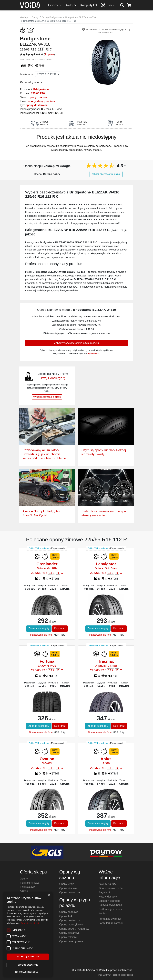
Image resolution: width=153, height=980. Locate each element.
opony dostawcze (36, 105)
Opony (55, 5)
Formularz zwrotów (110, 919)
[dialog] (28, 934)
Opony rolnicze (68, 937)
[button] (28, 972)
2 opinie (49, 54)
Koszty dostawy (108, 897)
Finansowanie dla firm (40, 635)
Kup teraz (60, 628)
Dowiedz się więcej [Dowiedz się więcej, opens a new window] (30, 923)
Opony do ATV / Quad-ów (74, 929)
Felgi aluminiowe (30, 883)
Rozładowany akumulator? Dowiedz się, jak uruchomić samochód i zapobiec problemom (46, 454)
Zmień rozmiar (27, 74)
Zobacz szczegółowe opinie (106, 174)
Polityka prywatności (111, 905)
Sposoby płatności (109, 901)
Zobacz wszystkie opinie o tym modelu (76, 343)
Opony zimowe (68, 888)
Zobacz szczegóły (39, 628)
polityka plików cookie (123, 975)
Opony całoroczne (70, 892)
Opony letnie (67, 884)
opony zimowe (38, 97)
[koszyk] (129, 5)
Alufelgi (24, 891)
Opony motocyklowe (71, 925)
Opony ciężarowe (70, 933)
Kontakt (103, 913)
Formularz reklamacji (111, 923)
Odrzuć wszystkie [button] (28, 965)
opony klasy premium (41, 101)
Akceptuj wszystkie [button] (28, 957)
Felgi (71, 5)
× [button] (49, 895)
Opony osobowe (69, 912)
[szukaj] (122, 5)
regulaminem (93, 353)
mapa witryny (105, 975)
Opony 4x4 (66, 916)
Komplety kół (89, 5)
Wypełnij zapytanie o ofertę (47, 397)
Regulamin (105, 892)
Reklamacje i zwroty (110, 909)
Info (111, 5)
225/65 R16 (38, 93)
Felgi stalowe (28, 887)
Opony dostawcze (70, 920)
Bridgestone (41, 89)
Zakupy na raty (107, 884)
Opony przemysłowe (71, 941)
